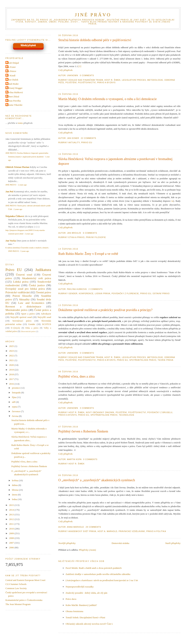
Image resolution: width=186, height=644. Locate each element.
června (15, 416)
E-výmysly (16, 328)
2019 (12, 370)
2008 (12, 538)
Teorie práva (165, 360)
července (16, 411)
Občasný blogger (14, 88)
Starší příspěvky (173, 543)
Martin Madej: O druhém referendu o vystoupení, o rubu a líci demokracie (107, 99)
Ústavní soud (24, 275)
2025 (12, 346)
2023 (12, 351)
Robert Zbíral (13, 97)
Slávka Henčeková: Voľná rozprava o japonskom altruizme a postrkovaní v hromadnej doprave (115, 161)
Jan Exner (11, 67)
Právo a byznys (106, 83)
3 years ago (25, 251)
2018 (12, 374)
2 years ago (22, 185)
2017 (12, 379)
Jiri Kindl (11, 75)
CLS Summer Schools (16, 584)
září (14, 402)
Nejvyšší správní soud (21, 317)
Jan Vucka (11, 241)
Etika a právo (77, 237)
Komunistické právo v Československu (24, 600)
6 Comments (90, 233)
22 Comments (88, 138)
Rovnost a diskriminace (23, 306)
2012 (12, 519)
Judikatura (43, 270)
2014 (12, 510)
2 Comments (96, 289)
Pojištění (71, 83)
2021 (12, 360)
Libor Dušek (12, 80)
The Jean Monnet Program (18, 604)
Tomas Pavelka (14, 101)
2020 (12, 365)
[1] (80, 66)
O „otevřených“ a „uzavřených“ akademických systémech (97, 480)
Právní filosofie (96, 237)
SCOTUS (46, 324)
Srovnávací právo (22, 321)
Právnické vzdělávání (132, 531)
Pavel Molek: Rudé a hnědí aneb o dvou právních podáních (94, 568)
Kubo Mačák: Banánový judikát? (81, 605)
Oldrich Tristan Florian (17, 167)
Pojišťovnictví (87, 83)
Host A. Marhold (107, 531)
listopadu (17, 393)
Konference (86, 294)
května (15, 480)
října (14, 397)
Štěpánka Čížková (15, 216)
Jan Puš (9, 191)
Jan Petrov (11, 71)
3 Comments (87, 408)
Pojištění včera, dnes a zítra (76, 376)
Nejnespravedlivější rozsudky (80, 587)
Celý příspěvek (65, 70)
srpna (15, 407)
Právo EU (87, 143)
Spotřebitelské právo (143, 360)
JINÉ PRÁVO (93, 15)
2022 (12, 356)
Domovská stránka (120, 543)
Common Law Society (16, 588)
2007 (12, 543)
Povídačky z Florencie (125, 294)
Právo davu (71, 599)
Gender (73, 294)
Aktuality (74, 143)
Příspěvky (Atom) (88, 550)
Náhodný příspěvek (28, 45)
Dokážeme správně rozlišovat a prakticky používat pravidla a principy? (105, 310)
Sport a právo (28, 314)
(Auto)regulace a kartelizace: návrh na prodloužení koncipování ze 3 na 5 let (102, 580)
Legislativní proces (134, 80)
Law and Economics (31, 303)
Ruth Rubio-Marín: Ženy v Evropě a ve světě (88, 254)
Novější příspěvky (67, 543)
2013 (12, 514)
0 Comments (87, 75)
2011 (12, 524)
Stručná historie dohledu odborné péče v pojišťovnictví (95, 40)
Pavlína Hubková (15, 92)
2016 (12, 384)
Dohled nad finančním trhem (86, 80)
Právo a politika (156, 531)
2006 (12, 547)
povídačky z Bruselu (160, 412)
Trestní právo (44, 292)
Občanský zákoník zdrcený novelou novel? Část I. (89, 624)
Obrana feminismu (74, 611)
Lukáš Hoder (13, 84)
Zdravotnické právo (28, 331)
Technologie (127, 415)
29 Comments (93, 527)
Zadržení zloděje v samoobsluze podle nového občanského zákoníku (98, 574)
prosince (16, 388)
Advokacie (46, 314)
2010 (12, 529)
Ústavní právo (161, 294)
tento (20, 123)
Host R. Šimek (112, 80)
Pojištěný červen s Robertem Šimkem (83, 431)
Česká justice (37, 285)
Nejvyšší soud (44, 317)
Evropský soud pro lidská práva (25, 289)
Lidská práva (103, 294)
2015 (12, 505)
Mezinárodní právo (16, 310)
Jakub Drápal (13, 63)
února (15, 495)
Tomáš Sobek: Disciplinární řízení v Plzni (85, 617)
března (15, 490)
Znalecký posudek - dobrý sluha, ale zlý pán (86, 593)
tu (172, 201)
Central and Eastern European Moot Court (25, 580)
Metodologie (155, 80)
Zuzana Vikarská (14, 105)
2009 (12, 533)
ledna (15, 499)
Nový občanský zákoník (100, 412)
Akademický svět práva (82, 531)
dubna (15, 485)
